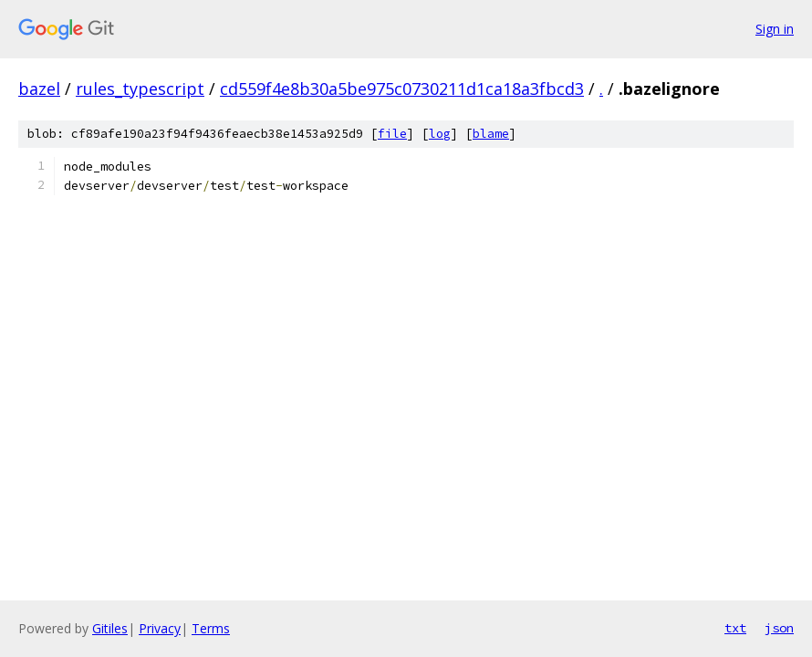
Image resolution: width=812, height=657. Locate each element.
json (779, 628)
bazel (39, 89)
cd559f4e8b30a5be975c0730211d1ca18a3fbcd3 (402, 89)
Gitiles (110, 628)
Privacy (160, 628)
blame (491, 134)
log (440, 134)
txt (735, 628)
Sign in (775, 29)
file (392, 134)
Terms (211, 628)
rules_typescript (140, 89)
